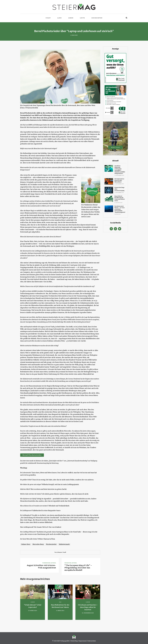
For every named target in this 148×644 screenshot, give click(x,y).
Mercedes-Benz (38, 544)
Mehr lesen (115, 147)
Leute (82, 18)
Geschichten (97, 18)
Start (48, 18)
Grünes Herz (26, 544)
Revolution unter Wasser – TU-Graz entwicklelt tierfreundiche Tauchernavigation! (120, 209)
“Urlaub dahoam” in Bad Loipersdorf (33, 606)
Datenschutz (92, 641)
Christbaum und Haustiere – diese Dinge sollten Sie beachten (88, 607)
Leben (71, 18)
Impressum (83, 641)
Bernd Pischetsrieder (32, 455)
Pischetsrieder (51, 544)
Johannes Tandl (61, 552)
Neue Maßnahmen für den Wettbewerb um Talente (60, 606)
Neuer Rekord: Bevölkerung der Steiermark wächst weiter (120, 198)
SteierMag (74, 641)
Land (59, 18)
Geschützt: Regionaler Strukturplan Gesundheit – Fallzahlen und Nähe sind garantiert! (120, 170)
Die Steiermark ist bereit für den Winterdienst (119, 180)
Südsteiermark (64, 544)
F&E (60, 602)
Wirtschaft (78, 28)
